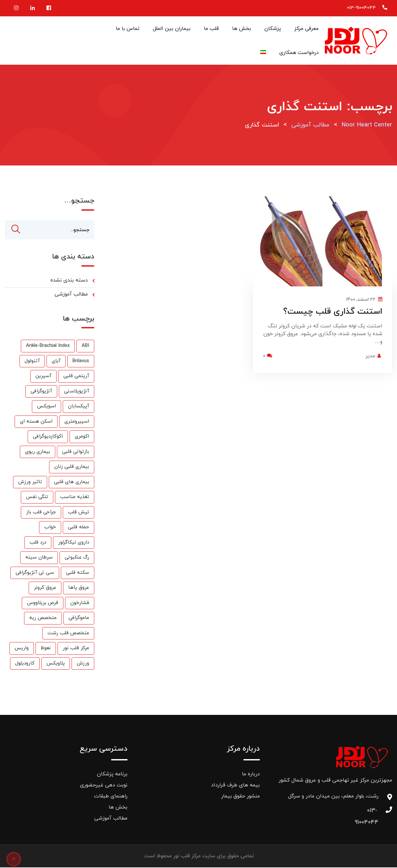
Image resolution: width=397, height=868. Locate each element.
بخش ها (242, 29)
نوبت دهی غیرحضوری (104, 786)
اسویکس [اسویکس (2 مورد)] (46, 407)
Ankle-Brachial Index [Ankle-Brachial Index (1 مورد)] (48, 346)
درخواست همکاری (299, 53)
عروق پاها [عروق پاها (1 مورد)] (79, 588)
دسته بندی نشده (69, 281)
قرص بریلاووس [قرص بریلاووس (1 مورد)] (43, 604)
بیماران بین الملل (172, 29)
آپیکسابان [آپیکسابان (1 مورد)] (79, 407)
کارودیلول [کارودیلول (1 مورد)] (25, 664)
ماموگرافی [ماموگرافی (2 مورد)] (79, 618)
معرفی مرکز (306, 29)
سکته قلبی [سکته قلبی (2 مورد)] (78, 573)
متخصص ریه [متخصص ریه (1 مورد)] (43, 618)
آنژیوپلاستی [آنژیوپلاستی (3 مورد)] (77, 392)
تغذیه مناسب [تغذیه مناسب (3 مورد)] (75, 498)
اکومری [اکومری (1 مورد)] (82, 437)
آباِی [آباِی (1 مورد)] (56, 362)
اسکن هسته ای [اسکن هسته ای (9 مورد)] (36, 422)
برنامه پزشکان (112, 775)
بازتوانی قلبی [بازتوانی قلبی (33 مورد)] (76, 452)
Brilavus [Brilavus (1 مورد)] (81, 362)
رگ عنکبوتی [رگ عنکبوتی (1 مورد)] (77, 558)
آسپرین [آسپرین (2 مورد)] (43, 377)
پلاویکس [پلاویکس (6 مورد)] (56, 664)
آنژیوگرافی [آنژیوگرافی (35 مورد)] (41, 392)
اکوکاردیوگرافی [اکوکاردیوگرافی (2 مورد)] (48, 437)
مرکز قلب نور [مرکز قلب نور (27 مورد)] (76, 649)
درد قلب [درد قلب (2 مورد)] (38, 543)
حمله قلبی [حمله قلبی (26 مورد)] (79, 528)
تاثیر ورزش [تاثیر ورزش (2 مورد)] (30, 483)
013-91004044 (361, 8)
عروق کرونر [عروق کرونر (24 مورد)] (45, 588)
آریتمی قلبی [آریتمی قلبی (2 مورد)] (76, 377)
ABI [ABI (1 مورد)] (85, 346)
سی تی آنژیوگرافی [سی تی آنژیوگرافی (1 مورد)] (35, 573)
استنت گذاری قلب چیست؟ (333, 312)
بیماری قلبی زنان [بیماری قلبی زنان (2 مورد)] (72, 467)
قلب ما (211, 29)
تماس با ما (128, 29)
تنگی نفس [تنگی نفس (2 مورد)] (37, 498)
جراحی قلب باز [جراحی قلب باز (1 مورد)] (41, 513)
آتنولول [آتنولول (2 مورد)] (32, 362)
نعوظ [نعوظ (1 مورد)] (46, 649)
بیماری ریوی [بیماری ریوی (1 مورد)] (38, 452)
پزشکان (273, 29)
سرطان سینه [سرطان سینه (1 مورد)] (39, 558)
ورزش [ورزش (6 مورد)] (83, 664)
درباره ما (251, 775)
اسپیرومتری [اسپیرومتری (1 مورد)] (77, 422)
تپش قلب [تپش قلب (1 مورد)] (79, 513)
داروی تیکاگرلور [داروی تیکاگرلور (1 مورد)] (74, 543)
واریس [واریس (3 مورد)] (22, 649)
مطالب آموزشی (71, 295)
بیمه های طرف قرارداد (235, 786)
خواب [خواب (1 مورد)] (50, 528)
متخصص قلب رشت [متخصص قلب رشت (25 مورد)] (68, 634)
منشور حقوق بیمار (240, 797)
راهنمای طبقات (111, 797)
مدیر (370, 356)
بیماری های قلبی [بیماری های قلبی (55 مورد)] (72, 483)
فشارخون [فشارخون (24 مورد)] (80, 604)
